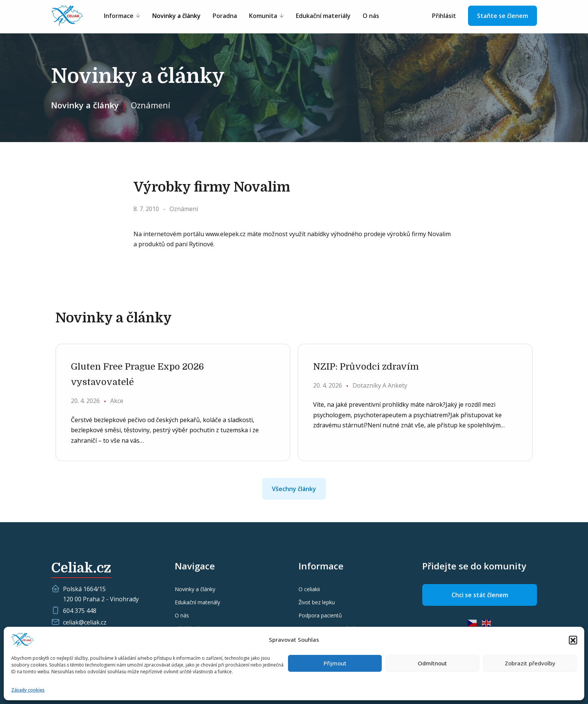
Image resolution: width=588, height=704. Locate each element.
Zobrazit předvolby (530, 663)
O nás (371, 16)
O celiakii (309, 589)
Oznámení (151, 105)
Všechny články (294, 489)
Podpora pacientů (320, 615)
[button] (573, 640)
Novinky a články (176, 16)
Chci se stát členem (480, 595)
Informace (119, 16)
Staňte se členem (502, 16)
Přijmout (335, 663)
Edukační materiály (323, 16)
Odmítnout (432, 663)
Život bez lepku (317, 602)
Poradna (225, 16)
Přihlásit (444, 16)
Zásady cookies (28, 690)
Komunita (263, 16)
